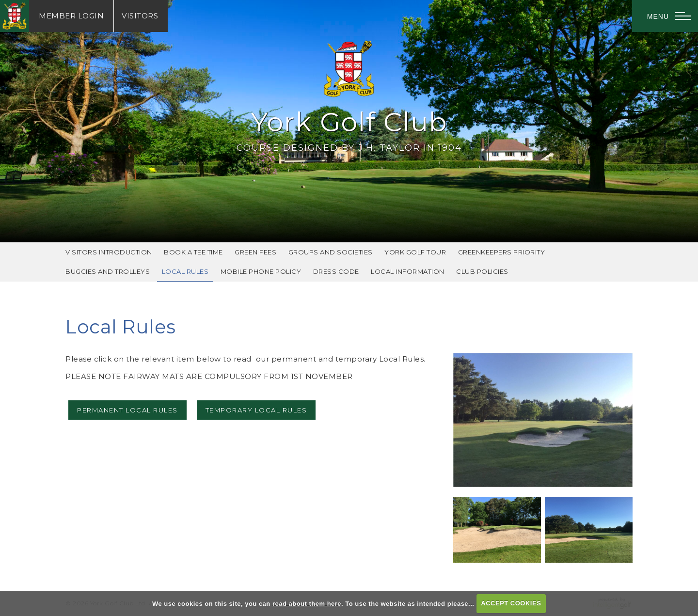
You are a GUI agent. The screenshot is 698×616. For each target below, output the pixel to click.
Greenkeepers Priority (502, 252)
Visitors (140, 16)
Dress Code (336, 271)
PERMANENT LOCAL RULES (127, 410)
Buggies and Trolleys (108, 271)
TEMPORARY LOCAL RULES (256, 410)
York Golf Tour (415, 252)
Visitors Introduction (109, 252)
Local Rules (185, 271)
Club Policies (482, 271)
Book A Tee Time (193, 252)
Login (71, 16)
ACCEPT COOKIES (511, 603)
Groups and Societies (331, 252)
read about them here (307, 603)
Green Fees (255, 252)
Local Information (408, 271)
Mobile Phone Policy (261, 271)
